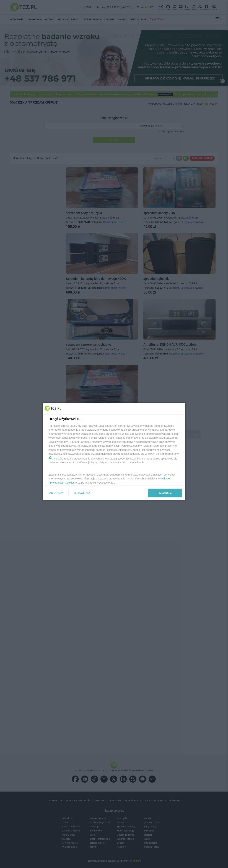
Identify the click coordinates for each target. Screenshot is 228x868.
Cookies (70, 482)
